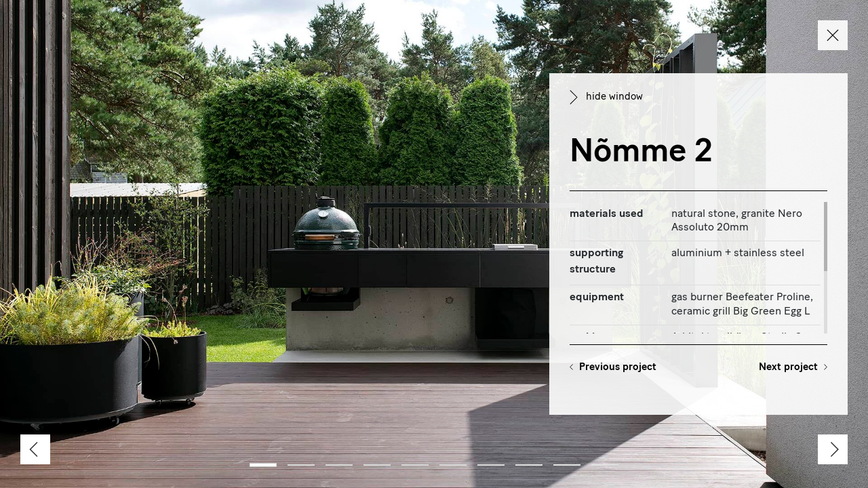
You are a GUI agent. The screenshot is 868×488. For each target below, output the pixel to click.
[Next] (833, 449)
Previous (618, 368)
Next (788, 368)
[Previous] (35, 449)
